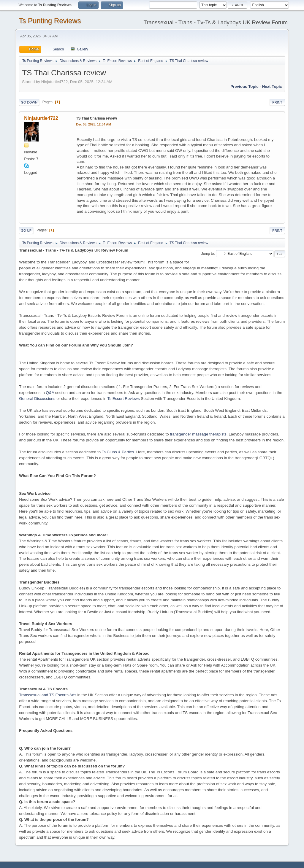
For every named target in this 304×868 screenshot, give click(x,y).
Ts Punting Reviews (50, 21)
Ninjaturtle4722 (41, 118)
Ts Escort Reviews (124, 399)
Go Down (29, 102)
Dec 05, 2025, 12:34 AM (94, 124)
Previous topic (244, 86)
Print (277, 102)
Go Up (26, 230)
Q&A (50, 393)
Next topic (272, 86)
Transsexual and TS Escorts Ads (48, 695)
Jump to (208, 254)
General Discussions (37, 399)
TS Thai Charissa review (96, 118)
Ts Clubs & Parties (118, 452)
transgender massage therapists (198, 434)
